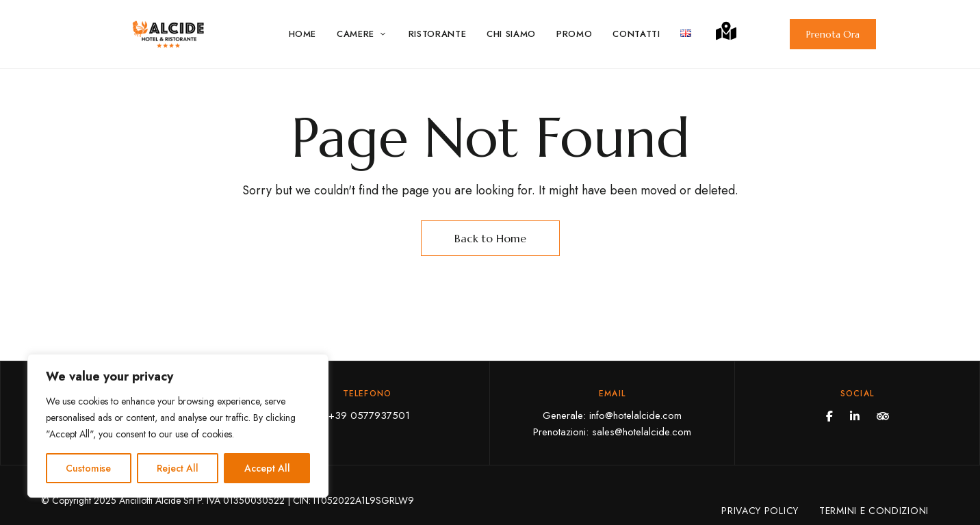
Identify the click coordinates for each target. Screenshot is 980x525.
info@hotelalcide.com (635, 415)
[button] (833, 34)
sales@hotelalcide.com (642, 432)
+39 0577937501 (367, 415)
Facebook (829, 416)
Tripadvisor (883, 416)
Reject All (178, 468)
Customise (88, 468)
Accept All (267, 468)
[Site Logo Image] (168, 34)
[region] (178, 426)
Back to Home (490, 238)
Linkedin (855, 416)
